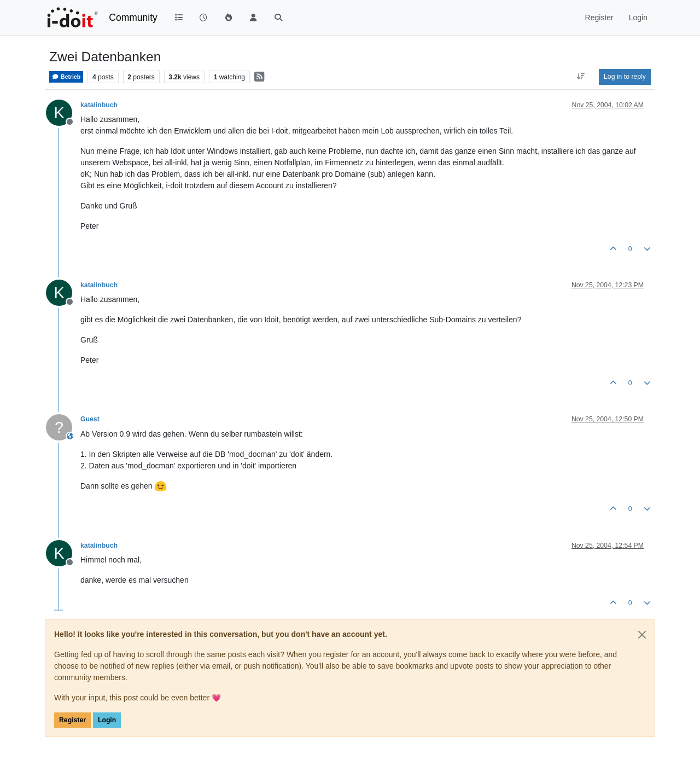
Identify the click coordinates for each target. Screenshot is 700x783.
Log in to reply (625, 77)
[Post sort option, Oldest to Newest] (581, 77)
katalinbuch (99, 105)
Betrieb (66, 77)
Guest (90, 419)
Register (72, 720)
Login (107, 720)
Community (133, 18)
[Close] (642, 635)
